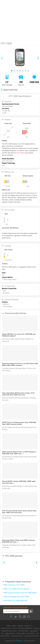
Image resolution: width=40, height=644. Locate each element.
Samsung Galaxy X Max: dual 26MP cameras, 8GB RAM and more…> (19, 541)
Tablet (14, 626)
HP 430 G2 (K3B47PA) (25, 628)
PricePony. (19, 641)
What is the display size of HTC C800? (17, 597)
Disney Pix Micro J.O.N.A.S (9, 628)
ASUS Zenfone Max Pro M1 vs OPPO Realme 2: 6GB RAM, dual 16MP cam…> (19, 453)
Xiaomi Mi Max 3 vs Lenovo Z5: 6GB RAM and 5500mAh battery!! (19, 335)
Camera (27, 626)
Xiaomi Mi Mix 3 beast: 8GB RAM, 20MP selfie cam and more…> (19, 482)
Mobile (9, 626)
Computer (20, 626)
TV (32, 626)
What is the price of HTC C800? (14, 585)
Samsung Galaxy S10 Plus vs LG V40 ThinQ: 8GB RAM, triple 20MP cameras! (20, 364)
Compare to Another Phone (9, 90)
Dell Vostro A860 (23, 631)
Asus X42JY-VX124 (17, 636)
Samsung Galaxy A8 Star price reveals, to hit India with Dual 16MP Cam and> (18, 394)
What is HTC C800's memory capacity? (17, 589)
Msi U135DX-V (31, 633)
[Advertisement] (20, 21)
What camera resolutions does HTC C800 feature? (21, 593)
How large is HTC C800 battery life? (16, 601)
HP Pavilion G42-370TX (31, 636)
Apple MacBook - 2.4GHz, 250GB (15, 633)
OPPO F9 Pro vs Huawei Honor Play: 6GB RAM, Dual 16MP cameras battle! (19, 423)
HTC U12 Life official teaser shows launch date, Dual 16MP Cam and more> (19, 512)
